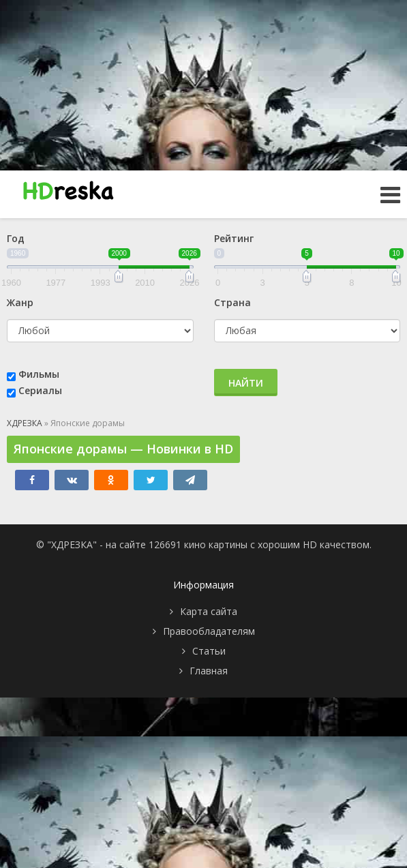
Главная (209, 671)
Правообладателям (209, 631)
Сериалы (40, 390)
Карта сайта (209, 611)
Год (16, 238)
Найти (246, 383)
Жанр (20, 302)
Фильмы (39, 374)
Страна (232, 302)
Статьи (209, 651)
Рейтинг (234, 238)
